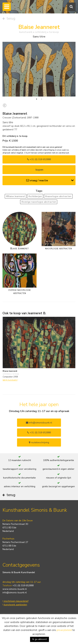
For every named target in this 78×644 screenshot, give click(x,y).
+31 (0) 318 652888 (39, 159)
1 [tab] (37, 99)
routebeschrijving (39, 442)
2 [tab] (42, 99)
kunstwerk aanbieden (15, 605)
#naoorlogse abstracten (58, 196)
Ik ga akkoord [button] (40, 639)
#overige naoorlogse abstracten (39, 202)
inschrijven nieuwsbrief (15, 601)
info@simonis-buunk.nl (15, 593)
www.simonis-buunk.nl (15, 589)
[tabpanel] (39, 69)
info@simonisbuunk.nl (39, 423)
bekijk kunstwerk (10, 380)
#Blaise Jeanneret (16, 196)
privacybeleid (64, 630)
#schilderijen (35, 196)
